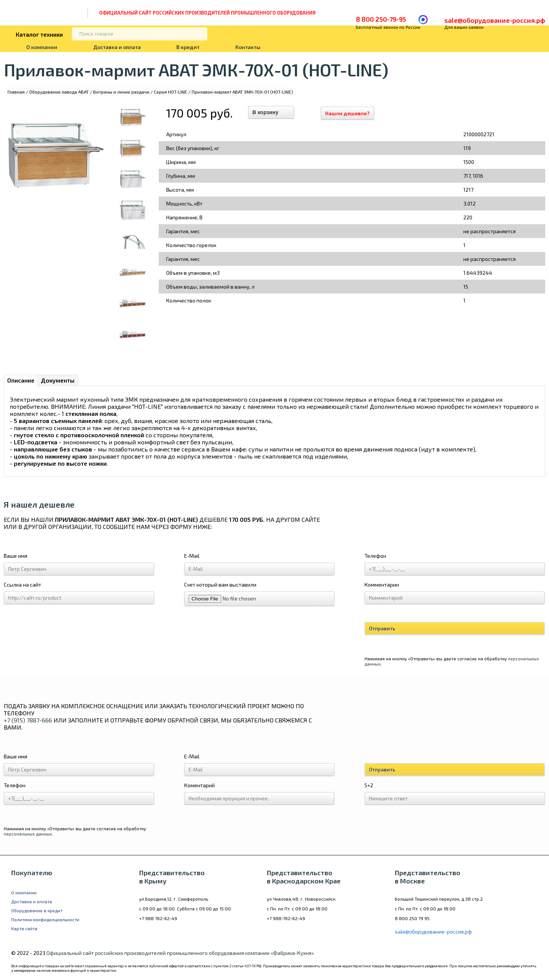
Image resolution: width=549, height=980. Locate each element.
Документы (58, 380)
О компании (42, 47)
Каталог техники (39, 34)
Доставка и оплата (117, 47)
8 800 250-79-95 (381, 19)
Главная (16, 92)
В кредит (188, 47)
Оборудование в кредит (37, 910)
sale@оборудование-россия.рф (495, 20)
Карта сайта (24, 928)
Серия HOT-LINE (170, 92)
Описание (21, 380)
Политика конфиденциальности (45, 919)
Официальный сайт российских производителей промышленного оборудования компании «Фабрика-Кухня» (180, 953)
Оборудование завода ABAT (59, 92)
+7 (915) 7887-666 (28, 720)
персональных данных (28, 834)
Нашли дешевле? (351, 113)
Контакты (248, 47)
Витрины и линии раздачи (121, 92)
